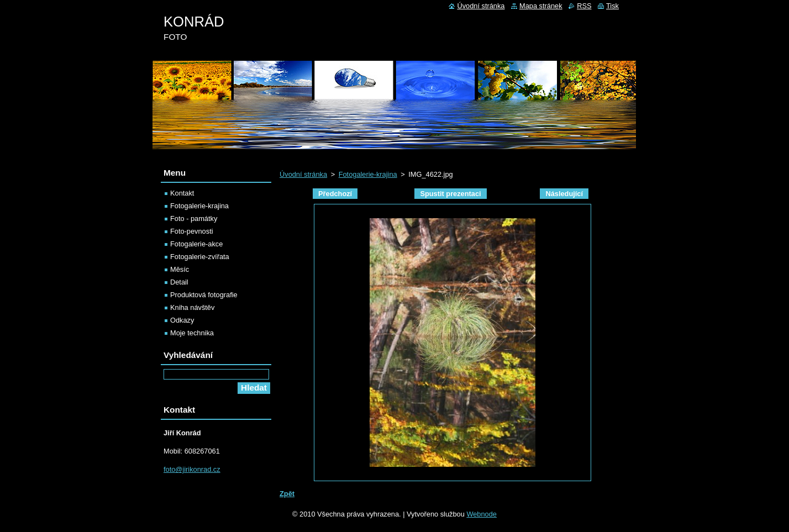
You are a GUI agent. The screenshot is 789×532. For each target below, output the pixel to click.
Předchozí (335, 194)
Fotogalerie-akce (196, 244)
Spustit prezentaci (450, 194)
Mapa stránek (541, 6)
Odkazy (182, 320)
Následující (564, 194)
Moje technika (192, 333)
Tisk (612, 6)
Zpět (287, 494)
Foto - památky (194, 218)
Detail (179, 282)
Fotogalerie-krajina (368, 174)
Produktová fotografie (204, 295)
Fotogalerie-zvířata (200, 257)
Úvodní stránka (303, 174)
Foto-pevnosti (192, 231)
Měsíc (180, 269)
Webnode (482, 514)
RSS (584, 6)
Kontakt (182, 193)
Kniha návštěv (192, 307)
